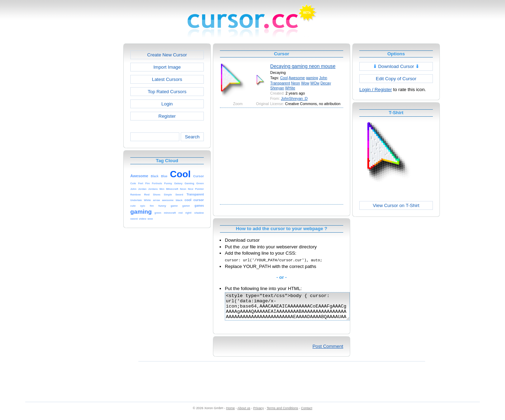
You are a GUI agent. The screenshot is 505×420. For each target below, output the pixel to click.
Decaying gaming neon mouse (303, 66)
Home (231, 413)
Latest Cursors (167, 79)
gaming (312, 78)
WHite (290, 88)
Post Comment (328, 352)
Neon (295, 83)
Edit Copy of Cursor (396, 79)
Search (192, 137)
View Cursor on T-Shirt (396, 205)
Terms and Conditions (282, 413)
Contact (307, 413)
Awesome (297, 78)
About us (244, 413)
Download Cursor (396, 66)
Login (167, 104)
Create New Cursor (167, 55)
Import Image (167, 67)
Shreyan (277, 88)
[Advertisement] (93, 149)
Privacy (258, 413)
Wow (305, 83)
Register (167, 116)
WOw (315, 83)
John (323, 78)
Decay (326, 83)
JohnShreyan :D (294, 98)
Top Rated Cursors (167, 92)
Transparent (280, 83)
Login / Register (376, 89)
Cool (284, 78)
